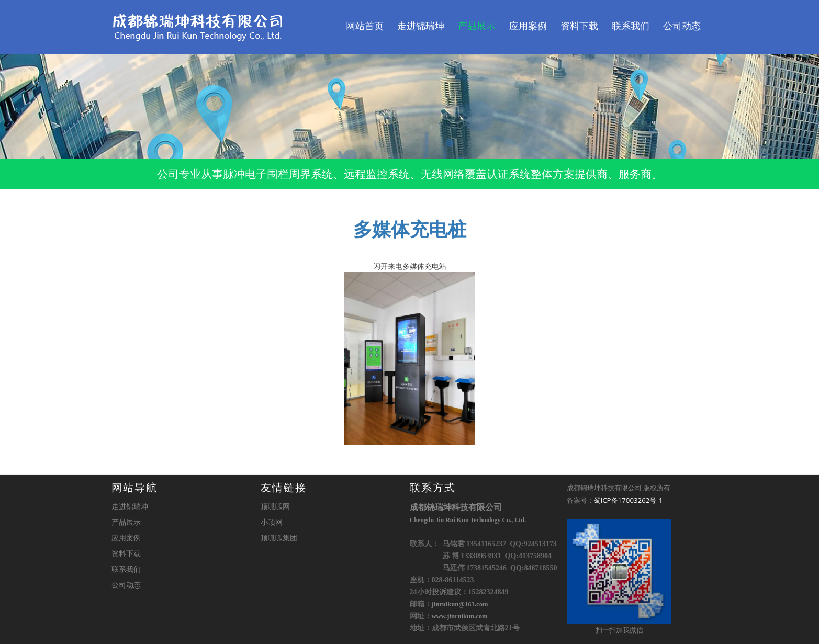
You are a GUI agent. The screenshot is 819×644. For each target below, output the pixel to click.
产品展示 (477, 26)
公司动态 (682, 26)
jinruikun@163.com (460, 604)
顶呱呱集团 (279, 538)
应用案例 (528, 26)
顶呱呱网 (275, 506)
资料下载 (579, 26)
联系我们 (631, 26)
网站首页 (365, 26)
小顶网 (272, 522)
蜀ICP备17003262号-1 (629, 500)
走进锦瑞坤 (421, 26)
